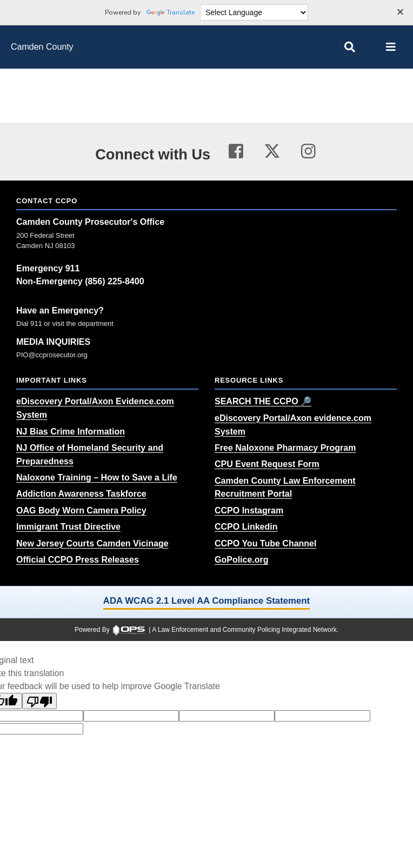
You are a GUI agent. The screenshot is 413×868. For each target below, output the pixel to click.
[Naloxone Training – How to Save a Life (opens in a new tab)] (97, 478)
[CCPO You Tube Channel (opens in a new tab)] (265, 543)
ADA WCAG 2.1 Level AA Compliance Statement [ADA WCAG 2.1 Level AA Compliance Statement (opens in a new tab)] (206, 601)
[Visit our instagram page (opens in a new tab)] (308, 152)
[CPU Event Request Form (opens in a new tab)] (267, 464)
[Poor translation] (39, 701)
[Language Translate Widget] (254, 12)
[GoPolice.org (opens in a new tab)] (242, 560)
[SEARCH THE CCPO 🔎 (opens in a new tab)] (263, 401)
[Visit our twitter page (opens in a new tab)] (272, 149)
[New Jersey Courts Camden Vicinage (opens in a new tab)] (92, 543)
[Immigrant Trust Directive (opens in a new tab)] (68, 527)
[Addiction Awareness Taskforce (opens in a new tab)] (81, 494)
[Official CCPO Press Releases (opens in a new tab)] (78, 560)
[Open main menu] (391, 47)
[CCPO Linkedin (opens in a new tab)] (246, 527)
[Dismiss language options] (400, 13)
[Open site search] (350, 47)
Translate (171, 12)
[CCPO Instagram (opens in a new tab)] (249, 510)
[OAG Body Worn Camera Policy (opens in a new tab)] (81, 510)
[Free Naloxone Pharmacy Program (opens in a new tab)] (285, 448)
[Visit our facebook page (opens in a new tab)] (236, 152)
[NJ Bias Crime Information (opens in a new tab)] (71, 432)
